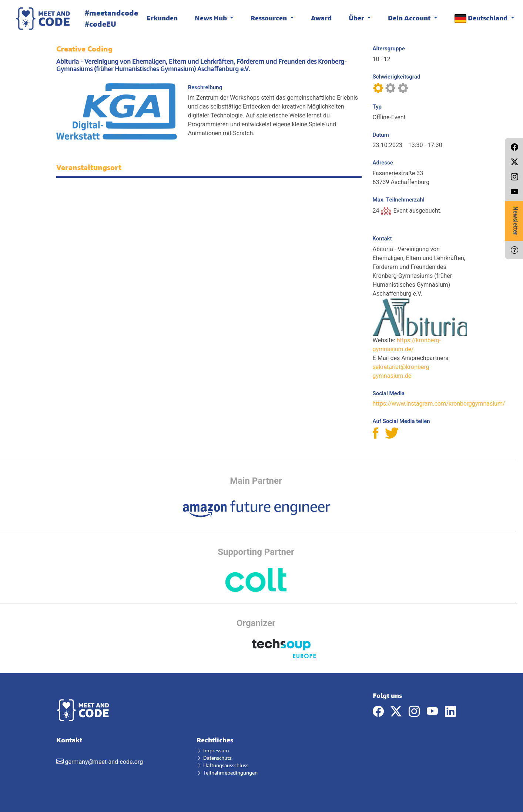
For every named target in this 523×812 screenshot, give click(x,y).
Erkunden (162, 18)
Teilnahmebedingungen (227, 773)
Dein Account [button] (410, 18)
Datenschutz (214, 758)
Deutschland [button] (482, 18)
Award (321, 18)
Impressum (213, 750)
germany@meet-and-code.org (104, 762)
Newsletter (515, 221)
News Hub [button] (212, 18)
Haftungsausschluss (222, 765)
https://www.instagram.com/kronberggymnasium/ (439, 404)
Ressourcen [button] (269, 18)
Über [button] (357, 18)
